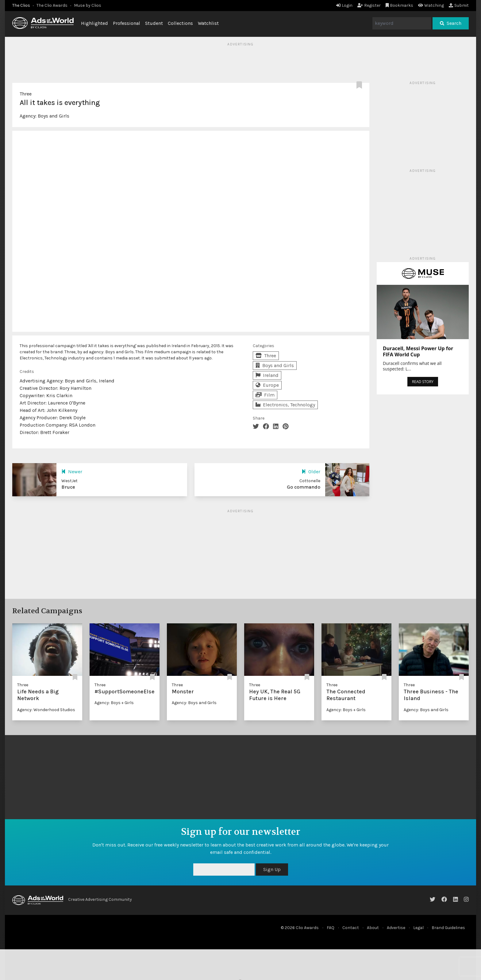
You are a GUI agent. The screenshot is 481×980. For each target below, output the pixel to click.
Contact (351, 928)
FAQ (331, 928)
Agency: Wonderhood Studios (46, 710)
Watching (431, 5)
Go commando (304, 487)
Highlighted (94, 23)
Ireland (267, 375)
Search (451, 23)
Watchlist (208, 23)
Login (344, 5)
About (373, 928)
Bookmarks (400, 5)
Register (369, 5)
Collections (180, 23)
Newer (72, 472)
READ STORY (423, 382)
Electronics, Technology (285, 405)
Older (311, 472)
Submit (459, 5)
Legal (418, 928)
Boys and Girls (54, 116)
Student (154, 23)
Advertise (396, 928)
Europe (267, 385)
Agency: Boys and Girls (194, 703)
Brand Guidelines (448, 928)
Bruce (68, 487)
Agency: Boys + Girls (114, 703)
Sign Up (272, 869)
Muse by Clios (88, 5)
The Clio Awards (52, 5)
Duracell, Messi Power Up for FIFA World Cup (418, 351)
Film (265, 395)
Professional (127, 23)
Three (26, 94)
